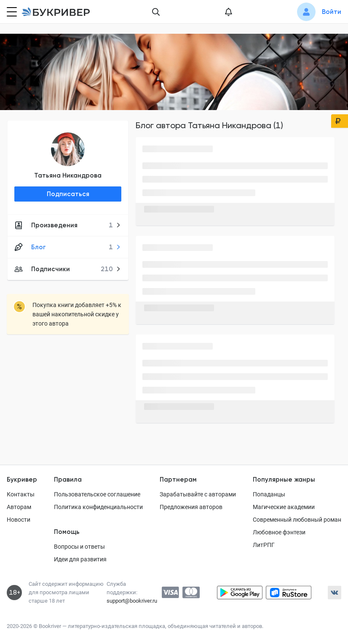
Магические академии (284, 507)
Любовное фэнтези (279, 532)
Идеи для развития (80, 559)
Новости (19, 520)
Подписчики (68, 269)
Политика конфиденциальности (98, 507)
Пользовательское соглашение (97, 494)
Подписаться (68, 194)
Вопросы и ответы (79, 547)
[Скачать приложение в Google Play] (240, 593)
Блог (68, 247)
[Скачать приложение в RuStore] (289, 593)
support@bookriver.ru (132, 601)
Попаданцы (269, 494)
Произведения (68, 225)
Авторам (19, 507)
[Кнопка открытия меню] (11, 12)
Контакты (21, 494)
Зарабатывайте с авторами (198, 494)
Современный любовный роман (297, 520)
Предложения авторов (191, 507)
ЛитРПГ (264, 545)
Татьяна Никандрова (68, 175)
